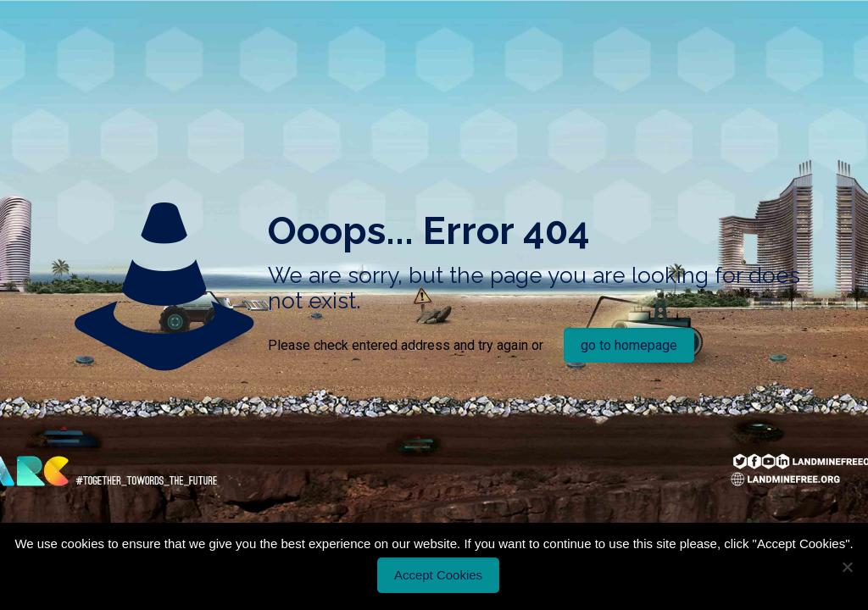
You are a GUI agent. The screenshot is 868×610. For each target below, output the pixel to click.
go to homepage (629, 345)
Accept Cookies (438, 575)
